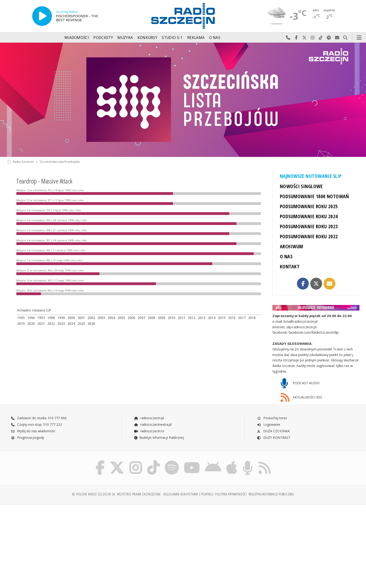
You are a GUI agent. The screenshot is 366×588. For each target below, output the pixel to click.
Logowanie (268, 424)
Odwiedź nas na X (304, 38)
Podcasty (103, 38)
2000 (71, 318)
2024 (71, 323)
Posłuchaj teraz (272, 418)
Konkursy (147, 38)
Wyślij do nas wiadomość (337, 38)
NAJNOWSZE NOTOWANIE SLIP (311, 176)
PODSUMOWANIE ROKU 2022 (309, 236)
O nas (215, 38)
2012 (192, 318)
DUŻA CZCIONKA (273, 431)
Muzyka (125, 38)
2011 (182, 318)
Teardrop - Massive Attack (44, 181)
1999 (61, 318)
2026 (91, 323)
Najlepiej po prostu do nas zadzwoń (288, 38)
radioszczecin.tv (149, 431)
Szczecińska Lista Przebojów (60, 162)
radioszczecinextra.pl (153, 424)
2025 (81, 323)
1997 (41, 318)
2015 (222, 318)
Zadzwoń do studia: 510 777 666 (39, 418)
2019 (21, 323)
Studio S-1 (172, 38)
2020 (31, 323)
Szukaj (345, 38)
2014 (212, 318)
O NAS (286, 256)
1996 (31, 318)
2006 (131, 318)
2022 (51, 323)
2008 (151, 318)
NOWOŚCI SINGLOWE (301, 186)
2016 (232, 318)
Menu (359, 38)
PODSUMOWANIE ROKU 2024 (309, 216)
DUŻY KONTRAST (274, 438)
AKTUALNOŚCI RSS (301, 398)
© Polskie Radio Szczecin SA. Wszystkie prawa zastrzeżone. (117, 494)
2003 (101, 318)
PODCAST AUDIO (300, 383)
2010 (172, 318)
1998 (51, 318)
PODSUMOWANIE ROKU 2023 (309, 226)
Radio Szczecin (20, 162)
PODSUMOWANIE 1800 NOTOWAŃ (314, 196)
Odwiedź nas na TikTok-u (321, 38)
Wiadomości (77, 38)
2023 (61, 323)
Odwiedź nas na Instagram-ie (313, 38)
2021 (41, 323)
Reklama (196, 38)
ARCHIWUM (291, 246)
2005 (121, 318)
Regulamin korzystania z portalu (188, 494)
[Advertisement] (50, 544)
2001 (81, 318)
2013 (202, 318)
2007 (141, 318)
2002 (91, 318)
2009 (162, 318)
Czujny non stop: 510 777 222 (36, 424)
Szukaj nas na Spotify (329, 38)
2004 (111, 318)
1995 (21, 318)
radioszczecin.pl (149, 418)
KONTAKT (290, 266)
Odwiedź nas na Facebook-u (296, 38)
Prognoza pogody (28, 438)
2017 (242, 318)
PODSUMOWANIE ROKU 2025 (309, 206)
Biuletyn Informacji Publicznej (159, 438)
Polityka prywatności (231, 494)
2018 (252, 318)
